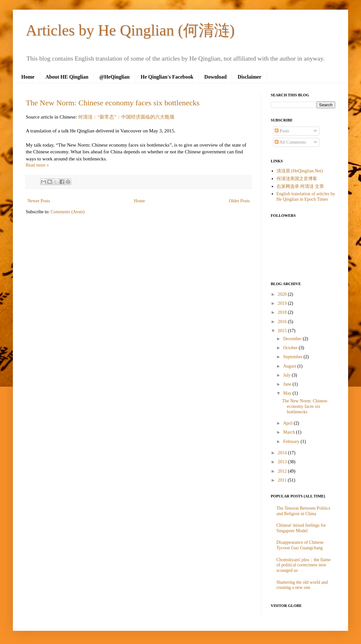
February (292, 442)
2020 (283, 294)
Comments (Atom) (68, 212)
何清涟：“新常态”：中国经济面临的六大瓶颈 (126, 117)
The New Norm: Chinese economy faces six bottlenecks (113, 103)
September (293, 357)
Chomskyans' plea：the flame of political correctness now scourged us (304, 565)
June (288, 384)
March (289, 432)
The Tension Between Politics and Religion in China (303, 511)
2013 (283, 462)
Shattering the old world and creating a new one (302, 585)
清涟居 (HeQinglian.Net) (300, 171)
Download (215, 77)
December (293, 339)
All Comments (290, 142)
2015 (283, 331)
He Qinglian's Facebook (167, 77)
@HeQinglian (114, 77)
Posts (282, 131)
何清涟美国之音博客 (297, 179)
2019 (283, 303)
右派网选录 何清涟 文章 (300, 186)
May (288, 393)
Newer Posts (39, 201)
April (288, 423)
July (287, 375)
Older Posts (239, 201)
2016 (283, 322)
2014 (283, 453)
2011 (283, 480)
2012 (283, 471)
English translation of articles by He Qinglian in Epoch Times (306, 197)
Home (28, 77)
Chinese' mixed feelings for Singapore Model (301, 528)
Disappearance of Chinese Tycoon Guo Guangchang (300, 545)
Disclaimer (249, 77)
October (291, 348)
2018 (283, 312)
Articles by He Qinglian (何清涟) (130, 30)
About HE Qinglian (67, 77)
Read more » (37, 165)
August (290, 366)
